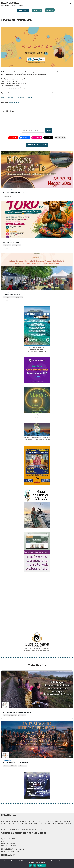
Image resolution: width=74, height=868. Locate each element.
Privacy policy (42, 865)
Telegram (13, 842)
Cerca (49, 130)
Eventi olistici (7, 240)
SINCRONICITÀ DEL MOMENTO (37, 145)
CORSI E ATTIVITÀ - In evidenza (11, 190)
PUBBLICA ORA (23, 10)
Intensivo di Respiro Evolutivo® (14, 192)
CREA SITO (50, 10)
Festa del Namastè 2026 (11, 294)
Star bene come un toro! (11, 242)
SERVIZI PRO (37, 10)
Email (3, 840)
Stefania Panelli (15, 103)
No (35, 865)
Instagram (13, 844)
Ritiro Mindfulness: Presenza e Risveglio (17, 711)
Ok (30, 865)
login (18, 850)
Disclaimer (16, 828)
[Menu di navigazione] (71, 4)
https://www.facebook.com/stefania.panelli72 (17, 98)
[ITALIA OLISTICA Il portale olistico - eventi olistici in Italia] (12, 4)
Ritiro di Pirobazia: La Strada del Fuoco (16, 761)
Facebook (5, 844)
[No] (72, 863)
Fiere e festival (7, 292)
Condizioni (24, 828)
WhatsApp (5, 842)
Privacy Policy (6, 828)
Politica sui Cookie (36, 828)
